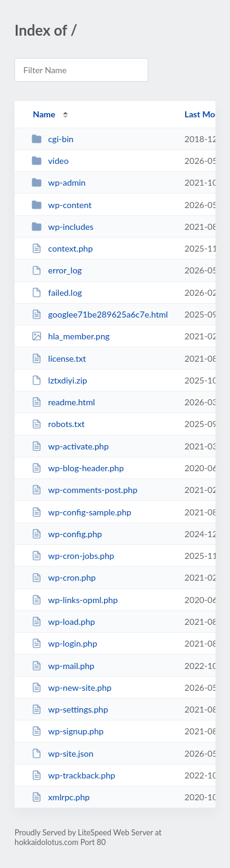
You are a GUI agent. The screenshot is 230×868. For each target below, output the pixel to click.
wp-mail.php (63, 666)
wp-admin (58, 182)
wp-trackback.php (73, 775)
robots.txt (58, 424)
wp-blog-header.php (77, 468)
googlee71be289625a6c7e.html (100, 314)
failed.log (57, 292)
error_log (57, 270)
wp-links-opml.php (74, 600)
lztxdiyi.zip (59, 380)
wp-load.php (63, 622)
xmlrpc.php (61, 797)
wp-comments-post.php (84, 490)
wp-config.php (67, 534)
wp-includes (62, 227)
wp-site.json (62, 753)
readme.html (63, 402)
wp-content (61, 205)
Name (44, 114)
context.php (62, 248)
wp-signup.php (67, 731)
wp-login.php (64, 643)
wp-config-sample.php (81, 512)
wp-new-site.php (71, 687)
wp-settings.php (70, 709)
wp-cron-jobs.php (73, 556)
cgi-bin (52, 139)
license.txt (59, 358)
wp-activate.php (70, 446)
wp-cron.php (64, 577)
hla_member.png (71, 336)
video (50, 161)
